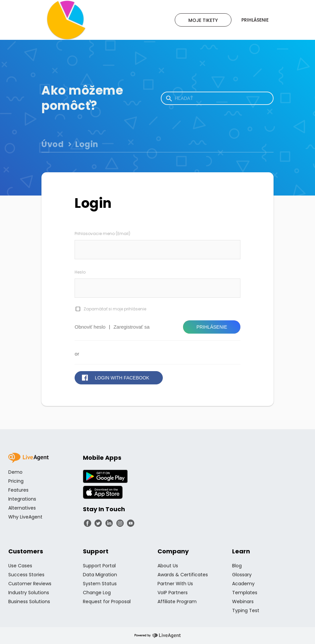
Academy (243, 584)
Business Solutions (29, 602)
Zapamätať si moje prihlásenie (115, 309)
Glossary (242, 575)
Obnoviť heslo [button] (90, 327)
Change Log (97, 593)
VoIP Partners (173, 593)
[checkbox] (78, 309)
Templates (245, 593)
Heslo (80, 272)
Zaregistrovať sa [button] (131, 327)
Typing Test (246, 610)
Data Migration (100, 575)
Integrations (22, 499)
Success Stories (26, 575)
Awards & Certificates (183, 575)
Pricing (16, 481)
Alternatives (22, 508)
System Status (100, 584)
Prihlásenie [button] (212, 327)
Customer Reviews (30, 584)
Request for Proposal (107, 602)
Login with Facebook (122, 378)
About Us (168, 566)
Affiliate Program (177, 602)
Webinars (243, 602)
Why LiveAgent (25, 517)
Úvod (53, 144)
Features (18, 490)
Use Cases (20, 566)
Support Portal (99, 566)
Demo (15, 472)
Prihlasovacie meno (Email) (102, 234)
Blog (237, 566)
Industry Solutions (29, 593)
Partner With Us (175, 584)
